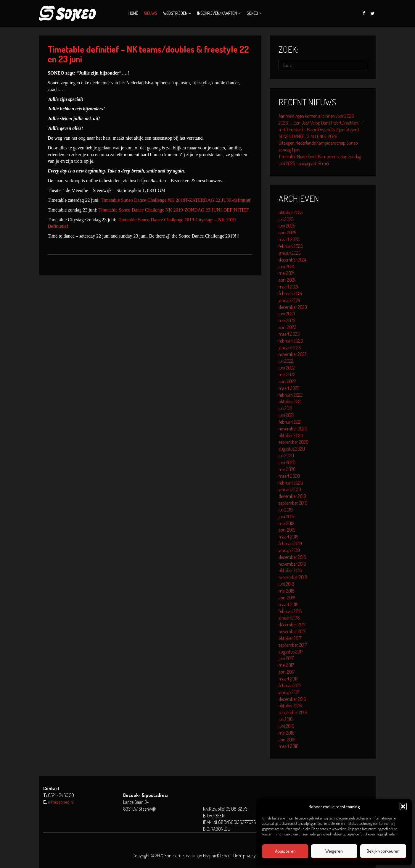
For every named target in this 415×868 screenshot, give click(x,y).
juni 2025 (287, 226)
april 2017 (287, 672)
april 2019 (287, 530)
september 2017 (293, 645)
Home (133, 13)
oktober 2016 (290, 706)
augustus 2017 (291, 652)
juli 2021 (285, 408)
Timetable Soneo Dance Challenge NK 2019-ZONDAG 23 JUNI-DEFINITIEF (174, 210)
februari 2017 (290, 685)
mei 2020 (287, 469)
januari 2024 (289, 300)
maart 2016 (289, 746)
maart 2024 (289, 287)
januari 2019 (289, 550)
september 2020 (293, 442)
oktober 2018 (290, 570)
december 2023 (293, 307)
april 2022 (287, 381)
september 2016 (293, 712)
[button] (403, 806)
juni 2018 (286, 584)
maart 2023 (289, 334)
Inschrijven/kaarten (217, 13)
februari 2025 (291, 246)
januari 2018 (289, 618)
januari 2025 (289, 253)
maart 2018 (289, 604)
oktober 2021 (290, 401)
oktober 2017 (290, 638)
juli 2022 (286, 361)
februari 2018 (290, 611)
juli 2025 (286, 219)
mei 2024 (287, 273)
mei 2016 (287, 733)
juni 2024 (286, 267)
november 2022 (293, 354)
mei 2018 (287, 591)
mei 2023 (287, 320)
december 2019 (292, 496)
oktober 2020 (291, 435)
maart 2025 (289, 239)
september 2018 (293, 577)
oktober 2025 (291, 212)
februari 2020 (291, 483)
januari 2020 (290, 489)
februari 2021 (290, 422)
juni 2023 (287, 314)
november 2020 (293, 429)
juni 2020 (287, 462)
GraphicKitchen (217, 856)
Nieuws (151, 13)
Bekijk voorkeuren (383, 851)
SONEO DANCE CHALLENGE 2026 (308, 136)
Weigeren (334, 851)
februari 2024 (290, 293)
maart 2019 (289, 537)
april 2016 (287, 740)
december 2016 (292, 699)
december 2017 (292, 625)
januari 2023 (290, 348)
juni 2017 (286, 658)
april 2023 (287, 327)
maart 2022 (289, 388)
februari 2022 (291, 395)
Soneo (252, 13)
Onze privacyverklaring (253, 856)
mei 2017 (286, 665)
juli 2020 (286, 456)
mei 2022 (287, 375)
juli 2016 (286, 719)
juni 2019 (286, 517)
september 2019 (293, 503)
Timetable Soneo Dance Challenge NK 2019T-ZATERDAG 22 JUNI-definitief (176, 200)
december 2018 (292, 557)
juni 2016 (286, 726)
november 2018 (292, 564)
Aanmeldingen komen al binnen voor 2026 (316, 116)
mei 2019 (287, 523)
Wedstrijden (175, 13)
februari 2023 (291, 341)
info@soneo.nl (61, 802)
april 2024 (287, 280)
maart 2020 (289, 476)
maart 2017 (288, 679)
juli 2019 (286, 510)
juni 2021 (286, 415)
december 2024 (292, 260)
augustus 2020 (292, 449)
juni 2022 (287, 368)
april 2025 (287, 233)
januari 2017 (289, 692)
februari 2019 (290, 543)
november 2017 (292, 631)
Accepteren (285, 851)
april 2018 (287, 598)
